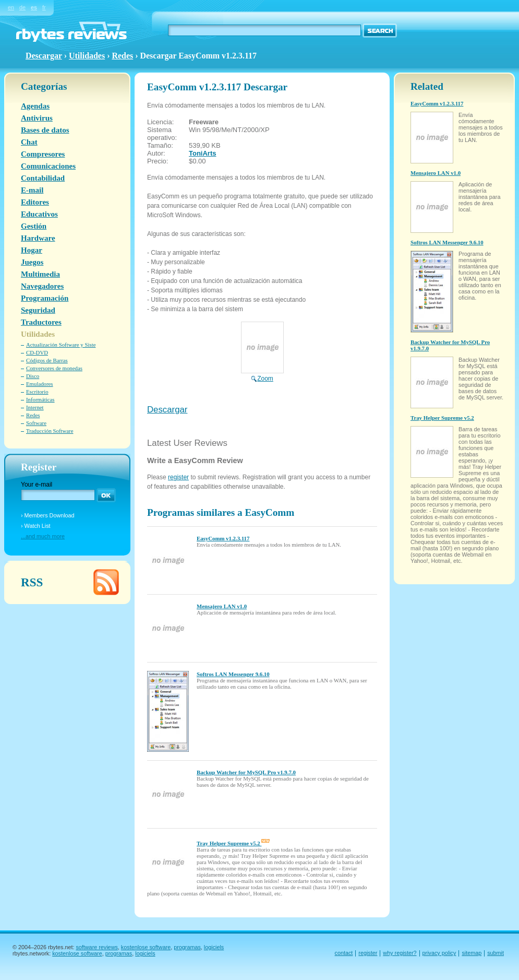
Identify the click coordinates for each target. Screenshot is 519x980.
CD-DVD (37, 352)
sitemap (472, 953)
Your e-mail (37, 485)
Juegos (32, 262)
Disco (33, 376)
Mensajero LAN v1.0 (222, 606)
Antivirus (37, 118)
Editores (35, 202)
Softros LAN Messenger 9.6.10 (233, 674)
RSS (32, 582)
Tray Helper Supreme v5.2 (233, 843)
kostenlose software (146, 947)
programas (187, 947)
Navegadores (42, 286)
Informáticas (40, 399)
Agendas (35, 106)
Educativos (39, 214)
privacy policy (439, 953)
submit (496, 953)
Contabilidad (43, 178)
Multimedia (40, 274)
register (178, 477)
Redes (122, 56)
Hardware (38, 238)
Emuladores (40, 384)
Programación (45, 298)
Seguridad (38, 310)
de (22, 7)
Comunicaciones (48, 166)
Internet (35, 407)
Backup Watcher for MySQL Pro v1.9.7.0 (246, 772)
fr (44, 7)
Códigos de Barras (47, 360)
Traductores (41, 322)
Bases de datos (45, 130)
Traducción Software (50, 431)
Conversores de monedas (54, 368)
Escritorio (37, 392)
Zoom (262, 375)
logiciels (214, 947)
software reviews (96, 947)
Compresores (43, 154)
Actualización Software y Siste (61, 345)
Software (36, 423)
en (11, 7)
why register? (400, 953)
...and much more (43, 536)
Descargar (167, 410)
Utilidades (87, 56)
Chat (29, 142)
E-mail (32, 190)
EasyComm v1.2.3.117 (223, 538)
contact (344, 953)
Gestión (34, 226)
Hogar (32, 250)
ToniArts (202, 153)
